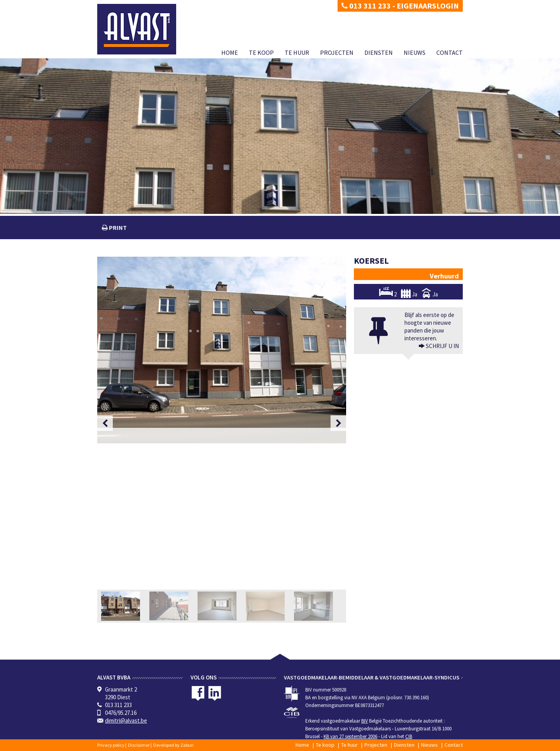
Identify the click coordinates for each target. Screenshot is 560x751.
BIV (365, 721)
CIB (409, 736)
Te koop (261, 53)
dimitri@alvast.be (126, 720)
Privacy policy (111, 745)
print (117, 228)
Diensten (379, 53)
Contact (450, 53)
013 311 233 (366, 6)
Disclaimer (139, 745)
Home (230, 53)
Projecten (337, 53)
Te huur (297, 53)
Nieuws (415, 53)
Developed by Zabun (173, 745)
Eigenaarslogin (428, 6)
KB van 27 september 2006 (350, 736)
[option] (222, 350)
